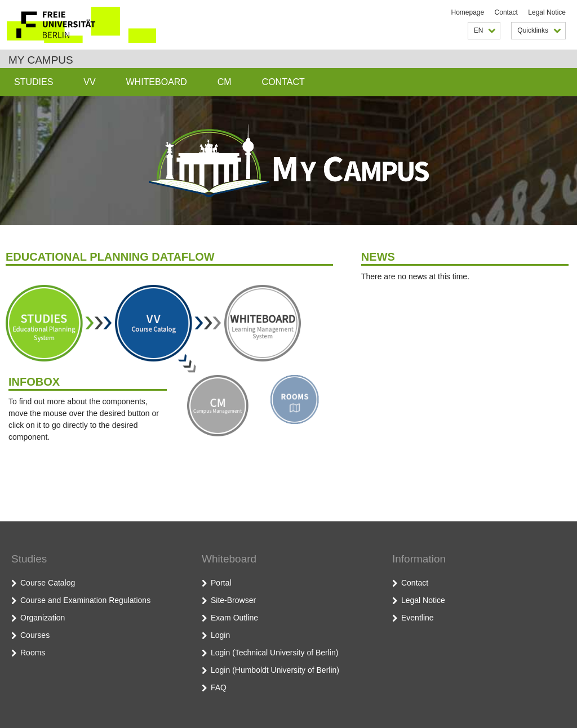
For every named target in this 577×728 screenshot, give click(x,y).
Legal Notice (547, 12)
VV (89, 82)
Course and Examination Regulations (85, 600)
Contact (506, 12)
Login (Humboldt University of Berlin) (275, 670)
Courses (35, 635)
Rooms (33, 653)
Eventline (418, 618)
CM (225, 82)
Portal (221, 583)
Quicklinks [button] (539, 30)
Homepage (468, 12)
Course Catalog (48, 583)
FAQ (219, 687)
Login (220, 635)
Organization (43, 618)
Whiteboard (156, 82)
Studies (34, 82)
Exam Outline (234, 618)
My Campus (41, 60)
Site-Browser (233, 600)
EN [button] (485, 30)
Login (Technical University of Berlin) (274, 653)
